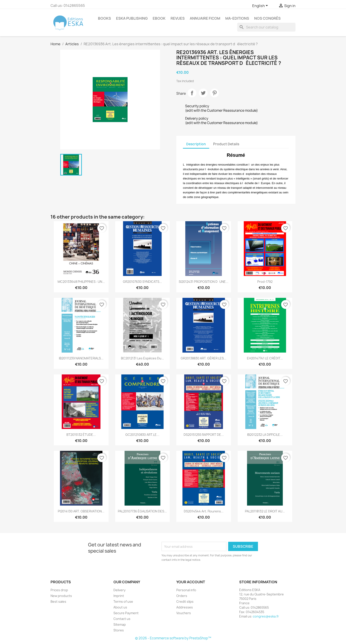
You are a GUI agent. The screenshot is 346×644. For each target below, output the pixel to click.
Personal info (186, 590)
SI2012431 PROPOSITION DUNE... (204, 282)
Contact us (122, 619)
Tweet (203, 93)
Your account (191, 582)
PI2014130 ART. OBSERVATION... (81, 511)
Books (104, 18)
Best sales (58, 602)
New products (61, 596)
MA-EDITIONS (237, 18)
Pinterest (214, 93)
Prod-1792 (265, 282)
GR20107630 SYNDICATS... (142, 282)
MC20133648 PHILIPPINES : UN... (81, 282)
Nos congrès (267, 18)
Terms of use (123, 602)
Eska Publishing (132, 18)
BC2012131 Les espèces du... (142, 358)
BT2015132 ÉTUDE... (81, 435)
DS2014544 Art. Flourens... (204, 511)
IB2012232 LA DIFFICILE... (265, 435)
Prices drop (59, 590)
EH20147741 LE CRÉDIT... (265, 358)
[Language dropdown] (261, 6)
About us (120, 607)
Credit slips (185, 602)
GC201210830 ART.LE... (142, 435)
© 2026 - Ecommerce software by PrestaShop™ (173, 638)
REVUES (178, 18)
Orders (182, 596)
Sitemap (120, 624)
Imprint (119, 596)
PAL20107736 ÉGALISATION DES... (142, 511)
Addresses (185, 607)
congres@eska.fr (266, 616)
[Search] (266, 27)
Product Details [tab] (226, 144)
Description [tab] (196, 144)
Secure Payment (126, 613)
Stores (119, 630)
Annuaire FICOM (205, 18)
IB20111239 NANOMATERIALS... (81, 358)
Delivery (119, 590)
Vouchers (184, 613)
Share (192, 93)
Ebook (159, 18)
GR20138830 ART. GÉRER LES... (204, 358)
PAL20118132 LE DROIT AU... (265, 511)
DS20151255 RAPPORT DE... (204, 435)
